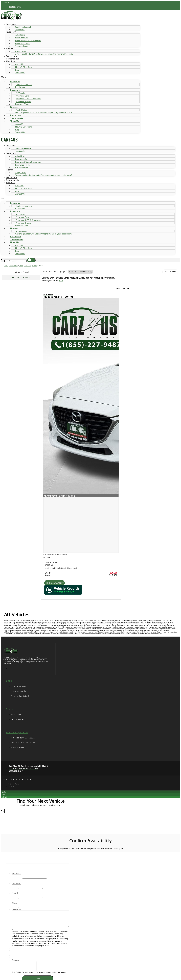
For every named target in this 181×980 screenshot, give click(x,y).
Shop (9, 654)
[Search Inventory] (16, 261)
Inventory (11, 32)
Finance (10, 48)
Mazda (34, 266)
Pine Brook (20, 29)
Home (6, 266)
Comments (16, 934)
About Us (10, 61)
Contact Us (20, 72)
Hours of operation (17, 706)
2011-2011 (27, 266)
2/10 (61, 280)
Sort (63, 272)
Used (21, 266)
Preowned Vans (21, 46)
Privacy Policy (52, 959)
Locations (11, 24)
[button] (71, 77)
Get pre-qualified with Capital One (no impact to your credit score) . (44, 54)
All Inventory (14, 266)
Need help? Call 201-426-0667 (91, 976)
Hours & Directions (24, 67)
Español (6, 3)
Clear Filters (170, 272)
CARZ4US (9, 139)
